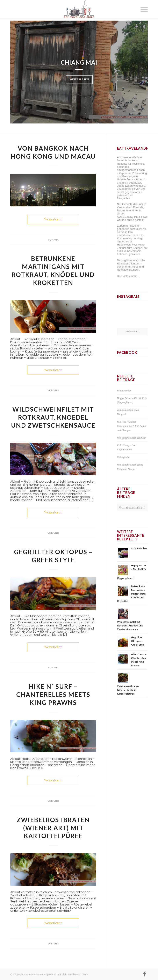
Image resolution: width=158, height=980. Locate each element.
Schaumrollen (124, 391)
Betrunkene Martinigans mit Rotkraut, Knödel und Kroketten (132, 594)
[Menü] (142, 9)
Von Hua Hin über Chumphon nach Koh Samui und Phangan (132, 426)
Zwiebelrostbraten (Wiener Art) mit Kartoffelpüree (53, 828)
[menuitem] (132, 9)
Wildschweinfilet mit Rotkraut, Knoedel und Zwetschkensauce (53, 417)
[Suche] (132, 9)
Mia (56, 240)
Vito (56, 390)
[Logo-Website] (79, 9)
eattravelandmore (35, 974)
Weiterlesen (79, 79)
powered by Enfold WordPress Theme (67, 974)
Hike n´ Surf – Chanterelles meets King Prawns (53, 694)
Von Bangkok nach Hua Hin (132, 438)
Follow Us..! (132, 331)
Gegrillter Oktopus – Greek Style (138, 641)
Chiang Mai (79, 62)
